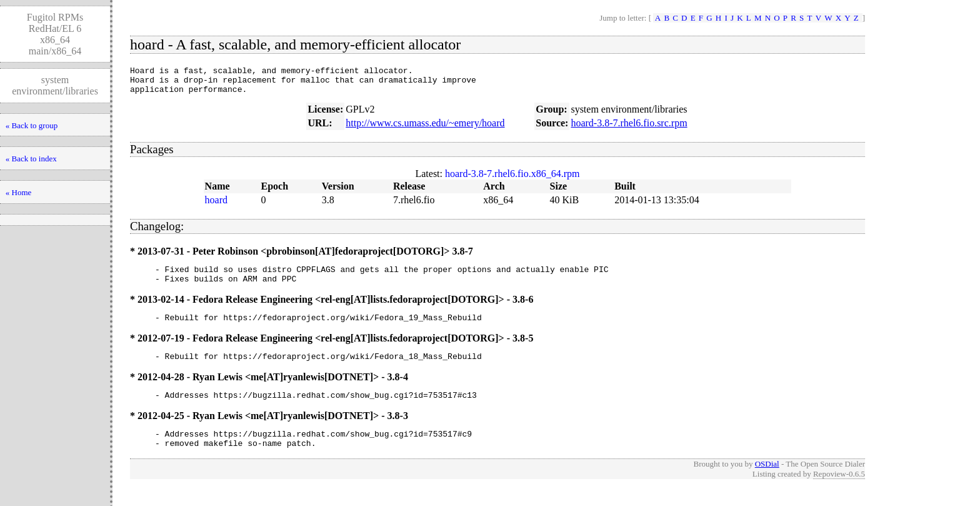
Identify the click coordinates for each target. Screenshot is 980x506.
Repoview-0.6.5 (839, 493)
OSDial (767, 483)
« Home (19, 192)
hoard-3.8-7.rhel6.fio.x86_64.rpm (512, 179)
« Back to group (32, 125)
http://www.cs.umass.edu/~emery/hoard (425, 129)
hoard (216, 205)
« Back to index (31, 159)
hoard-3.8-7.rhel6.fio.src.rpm (629, 129)
